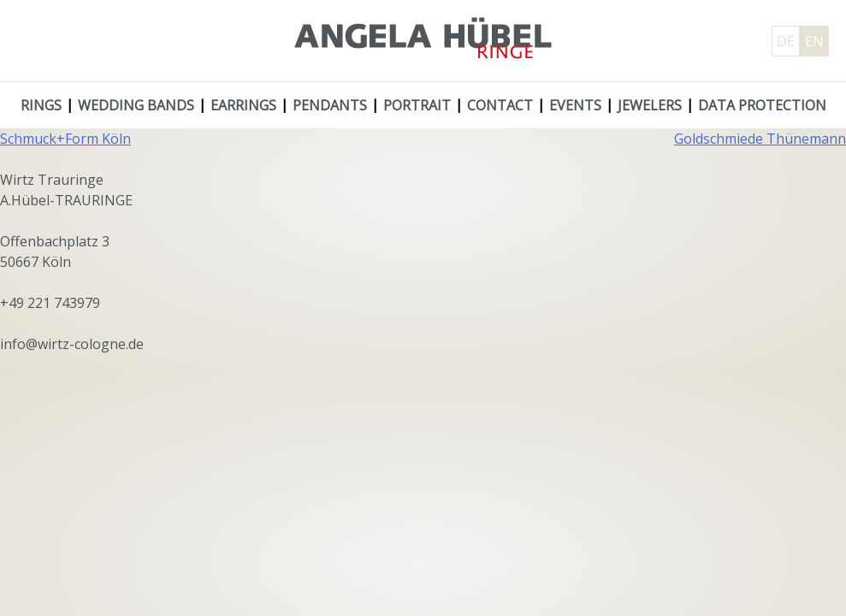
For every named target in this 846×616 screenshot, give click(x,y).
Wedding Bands (136, 105)
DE (786, 41)
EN (814, 41)
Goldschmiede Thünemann (760, 139)
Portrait (417, 105)
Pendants (330, 105)
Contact (500, 105)
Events (575, 105)
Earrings (243, 105)
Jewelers (650, 105)
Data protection (762, 105)
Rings (41, 105)
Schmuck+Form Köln (65, 139)
